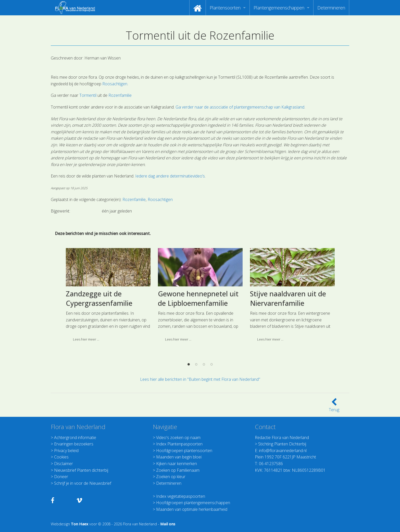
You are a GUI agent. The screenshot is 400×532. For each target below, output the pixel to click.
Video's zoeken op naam (178, 438)
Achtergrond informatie (75, 438)
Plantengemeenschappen (279, 8)
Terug (334, 407)
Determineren (331, 8)
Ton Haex (80, 524)
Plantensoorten (225, 8)
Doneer (61, 477)
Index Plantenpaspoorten (179, 444)
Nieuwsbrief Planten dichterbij (81, 470)
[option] (108, 366)
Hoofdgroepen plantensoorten (184, 451)
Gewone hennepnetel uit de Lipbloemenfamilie (198, 367)
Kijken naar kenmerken (177, 464)
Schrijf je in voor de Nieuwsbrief (83, 483)
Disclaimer (64, 464)
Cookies (61, 457)
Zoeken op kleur (171, 477)
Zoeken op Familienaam (178, 470)
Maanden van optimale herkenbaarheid (192, 509)
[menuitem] (198, 8)
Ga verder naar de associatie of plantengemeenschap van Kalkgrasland (240, 107)
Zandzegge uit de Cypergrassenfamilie (99, 367)
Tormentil (88, 95)
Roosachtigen (115, 84)
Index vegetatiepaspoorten (181, 496)
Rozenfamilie (120, 95)
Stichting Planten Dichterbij (282, 444)
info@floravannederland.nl (283, 451)
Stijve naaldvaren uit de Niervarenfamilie (288, 367)
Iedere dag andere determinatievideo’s (170, 176)
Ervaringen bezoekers (74, 444)
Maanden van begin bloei (179, 457)
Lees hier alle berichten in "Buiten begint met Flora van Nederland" (200, 379)
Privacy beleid (66, 451)
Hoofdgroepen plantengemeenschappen (193, 503)
